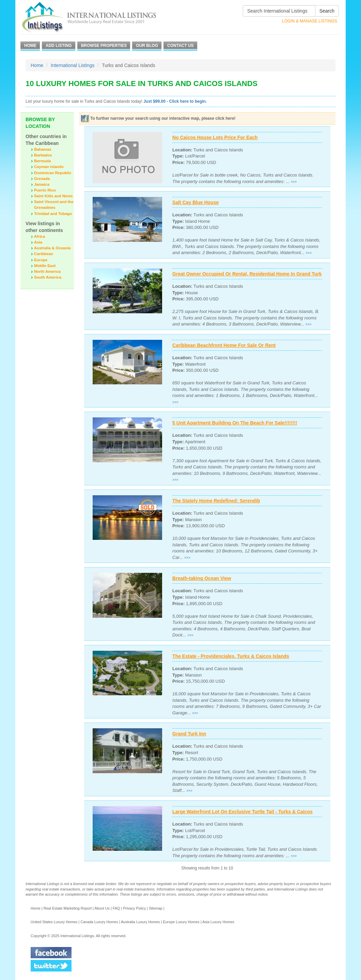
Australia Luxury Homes (140, 922)
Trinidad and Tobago (53, 214)
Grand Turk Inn (189, 734)
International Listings (73, 65)
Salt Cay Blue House (195, 202)
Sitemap (156, 908)
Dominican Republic (53, 173)
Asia (38, 242)
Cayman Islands (49, 167)
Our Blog (147, 46)
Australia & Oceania (52, 248)
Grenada (42, 179)
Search (327, 11)
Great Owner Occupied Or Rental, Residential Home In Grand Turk (247, 274)
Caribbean (44, 254)
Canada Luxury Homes (99, 922)
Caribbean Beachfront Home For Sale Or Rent (224, 345)
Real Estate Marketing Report (68, 908)
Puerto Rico (45, 190)
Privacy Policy (134, 908)
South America (48, 277)
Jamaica (42, 184)
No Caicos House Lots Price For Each (215, 137)
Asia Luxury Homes (218, 922)
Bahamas (43, 149)
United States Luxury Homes (54, 922)
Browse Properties (104, 46)
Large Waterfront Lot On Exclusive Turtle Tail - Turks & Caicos (242, 812)
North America (47, 271)
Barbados (43, 155)
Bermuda (42, 161)
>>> (294, 182)
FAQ (116, 908)
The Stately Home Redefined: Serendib (216, 501)
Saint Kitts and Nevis (53, 196)
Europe (41, 260)
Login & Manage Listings (310, 21)
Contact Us (180, 46)
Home (30, 46)
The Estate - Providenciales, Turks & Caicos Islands (231, 656)
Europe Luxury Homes (181, 922)
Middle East (45, 266)
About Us (102, 908)
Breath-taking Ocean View (202, 578)
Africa (40, 236)
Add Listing (59, 46)
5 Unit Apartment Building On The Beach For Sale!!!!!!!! (235, 423)
